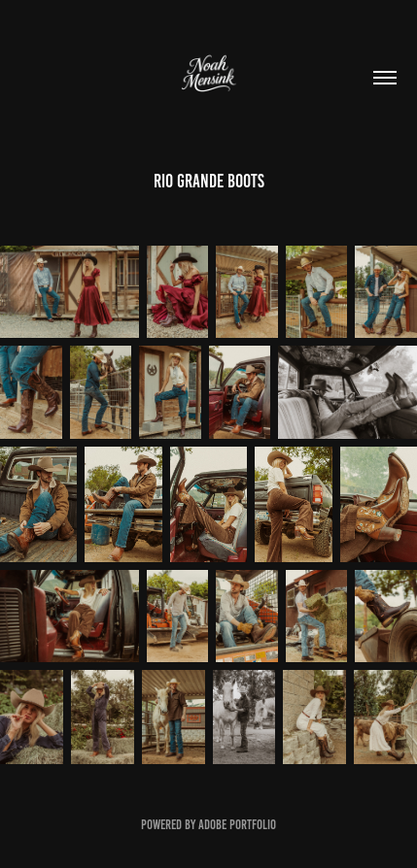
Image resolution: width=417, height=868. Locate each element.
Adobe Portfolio (237, 825)
